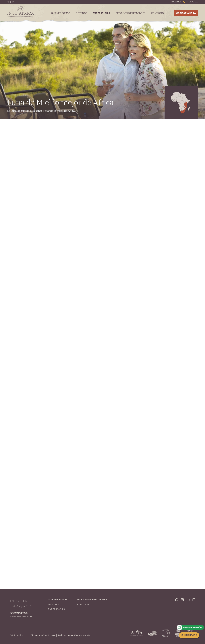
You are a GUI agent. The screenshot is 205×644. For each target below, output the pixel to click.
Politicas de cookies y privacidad (75, 635)
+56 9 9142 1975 (190, 2)
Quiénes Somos (61, 13)
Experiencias (101, 13)
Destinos (81, 13)
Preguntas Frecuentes (130, 13)
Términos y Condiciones (43, 635)
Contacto (157, 13)
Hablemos (189, 635)
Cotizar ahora (186, 13)
